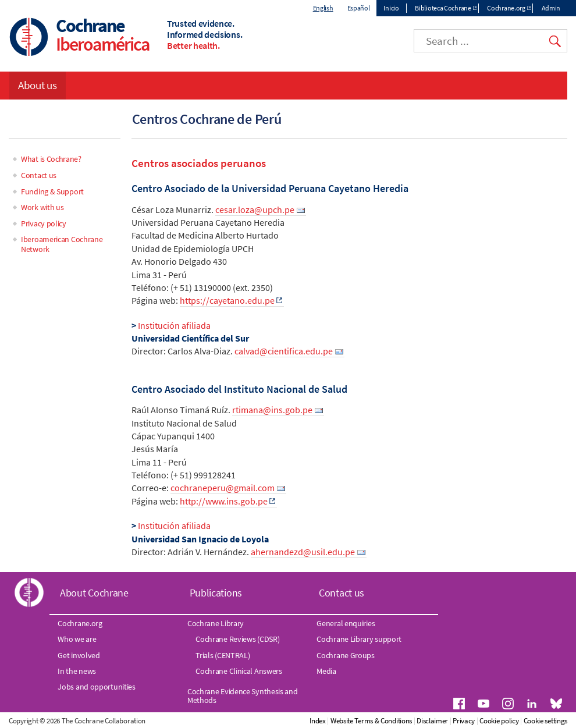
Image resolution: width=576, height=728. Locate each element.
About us (38, 85)
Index (318, 721)
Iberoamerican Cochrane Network (62, 244)
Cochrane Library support (359, 639)
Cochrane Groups (346, 655)
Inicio (391, 8)
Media (326, 671)
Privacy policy (44, 223)
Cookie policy (499, 721)
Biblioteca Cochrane (443, 8)
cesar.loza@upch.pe (255, 209)
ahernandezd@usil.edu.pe (303, 552)
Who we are (77, 639)
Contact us (39, 175)
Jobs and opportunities (96, 687)
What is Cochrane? (51, 159)
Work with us (42, 207)
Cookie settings (546, 721)
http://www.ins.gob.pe (224, 501)
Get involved (79, 655)
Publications (216, 593)
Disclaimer (432, 721)
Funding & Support (52, 191)
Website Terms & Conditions (371, 721)
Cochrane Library (216, 623)
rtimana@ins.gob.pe (272, 410)
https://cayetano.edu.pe (227, 300)
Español (359, 8)
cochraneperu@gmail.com (223, 488)
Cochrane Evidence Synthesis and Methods (243, 695)
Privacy (464, 721)
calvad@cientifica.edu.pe (284, 351)
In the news (77, 671)
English (323, 8)
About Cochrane (94, 593)
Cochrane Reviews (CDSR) (237, 639)
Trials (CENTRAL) (223, 655)
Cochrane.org (506, 8)
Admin (551, 8)
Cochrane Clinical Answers (239, 671)
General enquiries (346, 623)
